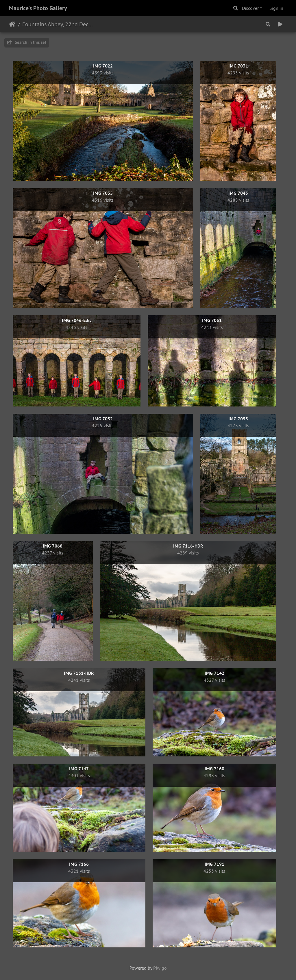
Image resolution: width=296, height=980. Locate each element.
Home (12, 24)
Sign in (276, 8)
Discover (250, 8)
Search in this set (27, 42)
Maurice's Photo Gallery (38, 8)
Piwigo (160, 968)
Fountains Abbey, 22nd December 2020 (58, 24)
